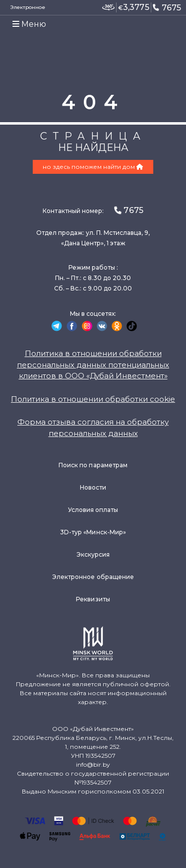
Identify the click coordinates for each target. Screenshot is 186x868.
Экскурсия (93, 554)
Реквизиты (93, 599)
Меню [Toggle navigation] (29, 24)
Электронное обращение (93, 577)
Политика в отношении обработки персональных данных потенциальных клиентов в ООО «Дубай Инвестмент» (93, 364)
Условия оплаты (93, 510)
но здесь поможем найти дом (93, 167)
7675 (167, 7)
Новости (93, 487)
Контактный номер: (93, 210)
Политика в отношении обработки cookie (93, 399)
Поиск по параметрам (93, 465)
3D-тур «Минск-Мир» (93, 532)
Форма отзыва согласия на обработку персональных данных (93, 428)
